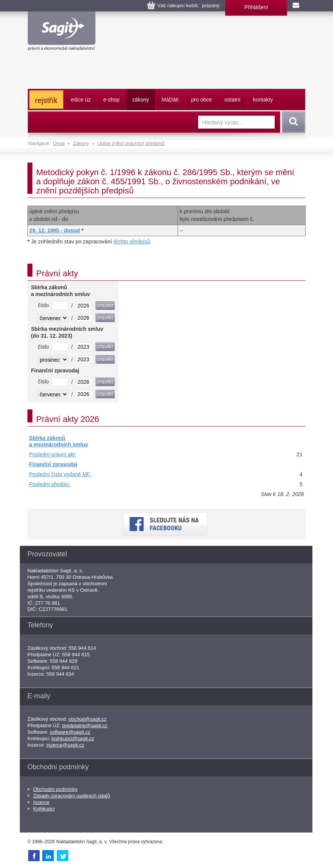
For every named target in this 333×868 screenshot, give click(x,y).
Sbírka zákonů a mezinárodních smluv (58, 441)
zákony (141, 100)
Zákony (81, 143)
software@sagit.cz (70, 732)
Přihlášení (256, 7)
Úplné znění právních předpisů (131, 143)
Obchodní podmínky (55, 789)
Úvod (59, 143)
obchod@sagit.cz (88, 719)
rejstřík (46, 100)
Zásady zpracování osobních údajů (72, 796)
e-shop (111, 100)
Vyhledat (292, 122)
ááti (170, 100)
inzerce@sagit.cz (65, 745)
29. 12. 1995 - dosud (54, 230)
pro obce (202, 100)
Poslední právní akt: (53, 454)
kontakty (263, 100)
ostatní (232, 100)
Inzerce (41, 802)
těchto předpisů (132, 242)
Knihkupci (44, 809)
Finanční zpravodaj (53, 464)
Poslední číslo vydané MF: (60, 474)
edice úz (81, 100)
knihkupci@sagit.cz (73, 738)
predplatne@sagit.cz (85, 725)
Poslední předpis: (50, 484)
